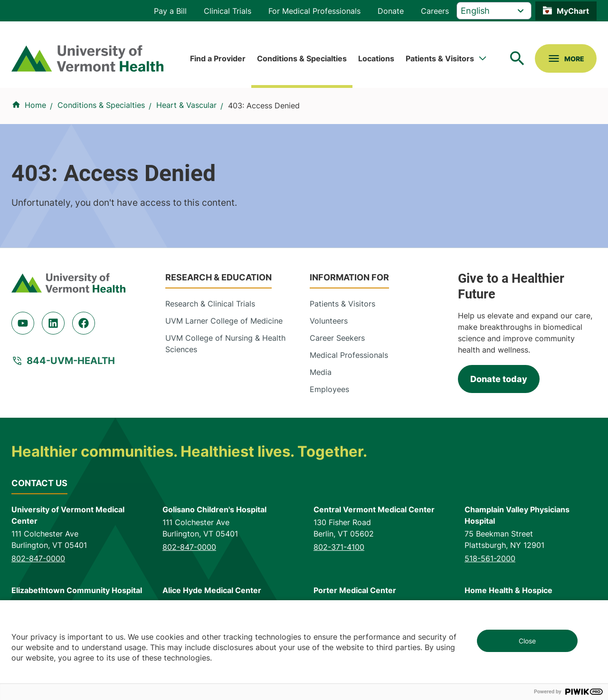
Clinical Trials (228, 11)
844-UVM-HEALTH (71, 361)
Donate (391, 11)
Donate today (499, 379)
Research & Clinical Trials (210, 304)
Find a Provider (218, 58)
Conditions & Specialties (302, 58)
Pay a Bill (170, 11)
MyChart (573, 11)
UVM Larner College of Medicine (224, 321)
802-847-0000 (38, 558)
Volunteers (329, 321)
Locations (376, 58)
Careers (435, 11)
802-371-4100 (339, 547)
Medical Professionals (349, 355)
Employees (329, 389)
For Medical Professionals (314, 11)
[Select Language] (494, 11)
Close (527, 641)
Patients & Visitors (440, 58)
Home (35, 105)
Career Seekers (337, 338)
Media (321, 372)
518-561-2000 (490, 558)
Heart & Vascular (186, 105)
